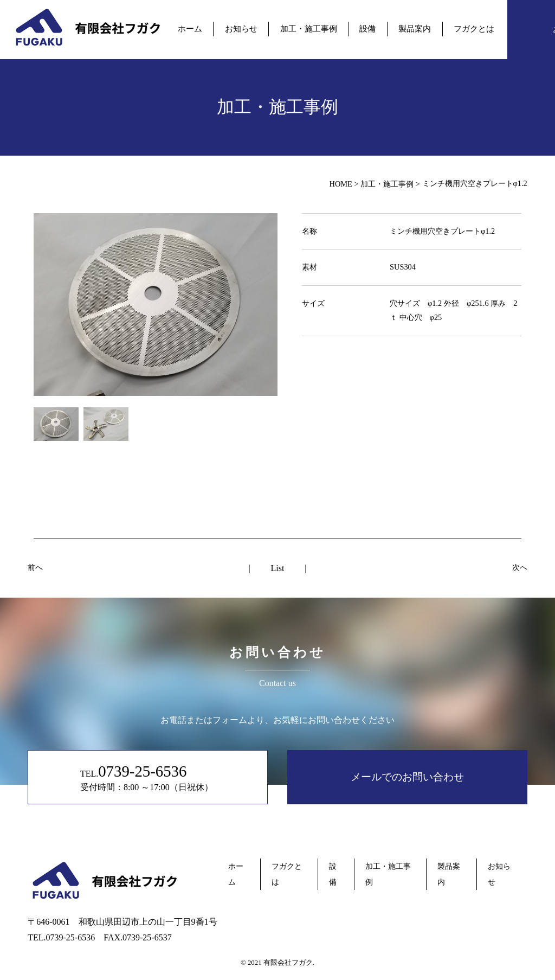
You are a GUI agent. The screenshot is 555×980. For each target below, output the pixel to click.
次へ (520, 567)
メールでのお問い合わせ (407, 777)
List (278, 568)
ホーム (191, 29)
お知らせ (242, 29)
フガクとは (473, 29)
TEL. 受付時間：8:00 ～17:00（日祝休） (149, 777)
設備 (367, 29)
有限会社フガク (288, 963)
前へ (35, 567)
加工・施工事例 (309, 29)
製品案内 (414, 29)
